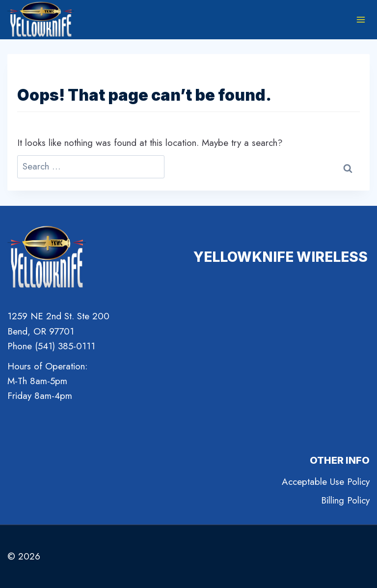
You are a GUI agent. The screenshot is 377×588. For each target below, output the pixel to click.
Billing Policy (345, 500)
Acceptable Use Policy (326, 482)
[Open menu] (361, 19)
